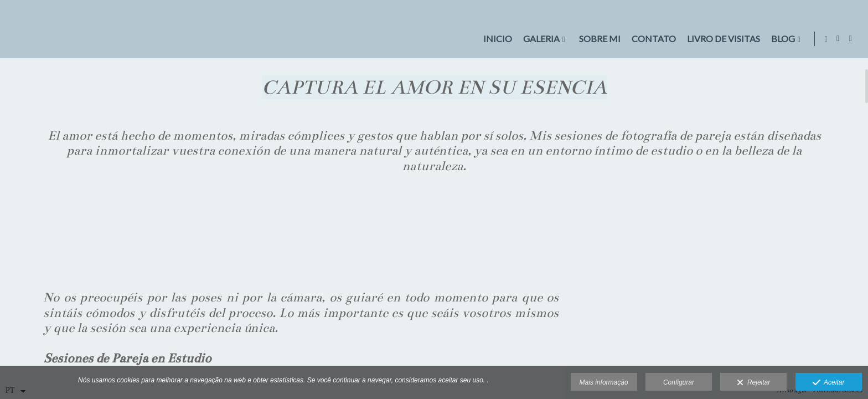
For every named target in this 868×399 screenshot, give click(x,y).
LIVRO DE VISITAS (721, 39)
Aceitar (829, 383)
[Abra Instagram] (851, 39)
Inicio (495, 39)
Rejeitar (753, 383)
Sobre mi (597, 39)
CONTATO (651, 39)
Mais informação (604, 382)
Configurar (679, 382)
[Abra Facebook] (838, 39)
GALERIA (539, 39)
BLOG (780, 39)
